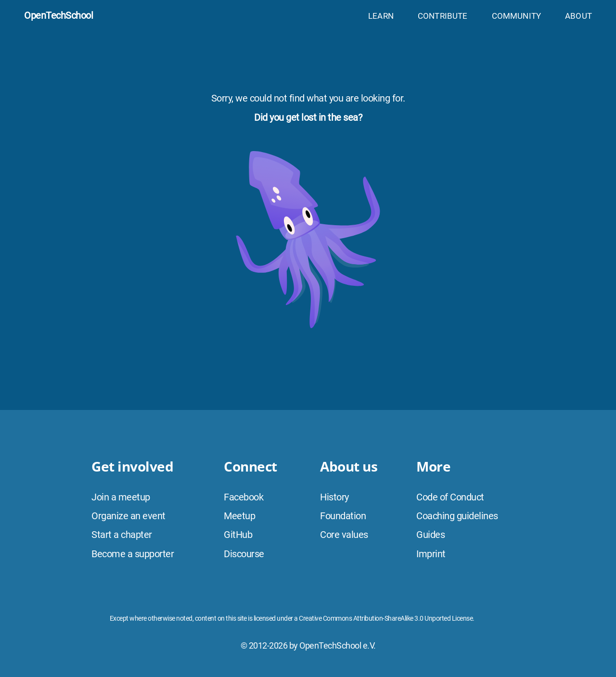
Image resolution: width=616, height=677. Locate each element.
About (578, 16)
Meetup (239, 516)
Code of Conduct (450, 497)
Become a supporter (133, 554)
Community (517, 16)
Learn (381, 16)
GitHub (238, 535)
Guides (430, 535)
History (334, 497)
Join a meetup (121, 497)
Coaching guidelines (457, 516)
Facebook (244, 497)
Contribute (443, 16)
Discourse (244, 554)
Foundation (343, 516)
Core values (344, 535)
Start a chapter (122, 535)
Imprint (431, 554)
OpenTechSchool (58, 15)
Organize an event (128, 516)
